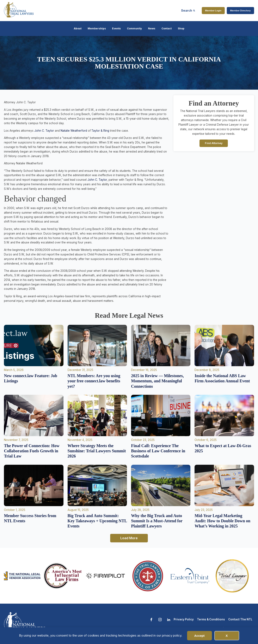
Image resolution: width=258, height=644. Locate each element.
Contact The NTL (240, 619)
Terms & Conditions (211, 619)
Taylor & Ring (100, 131)
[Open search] (188, 10)
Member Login (213, 11)
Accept (199, 636)
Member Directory (240, 11)
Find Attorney (214, 143)
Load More (129, 538)
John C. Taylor (44, 131)
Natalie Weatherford (74, 131)
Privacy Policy (184, 619)
